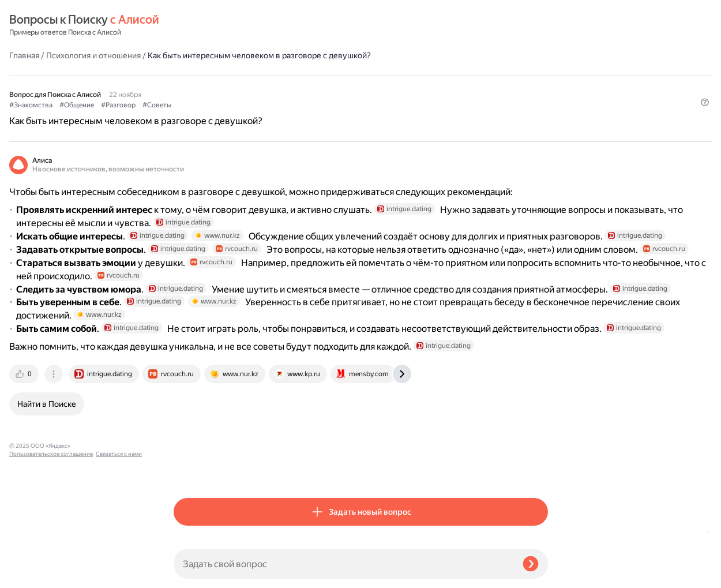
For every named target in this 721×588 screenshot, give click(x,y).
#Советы (321, 76)
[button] (541, 95)
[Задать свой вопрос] (343, 564)
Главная (189, 25)
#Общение (241, 76)
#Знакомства (195, 76)
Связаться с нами (32, 574)
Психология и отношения (258, 25)
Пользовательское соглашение (51, 566)
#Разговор (283, 76)
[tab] (189, 469)
